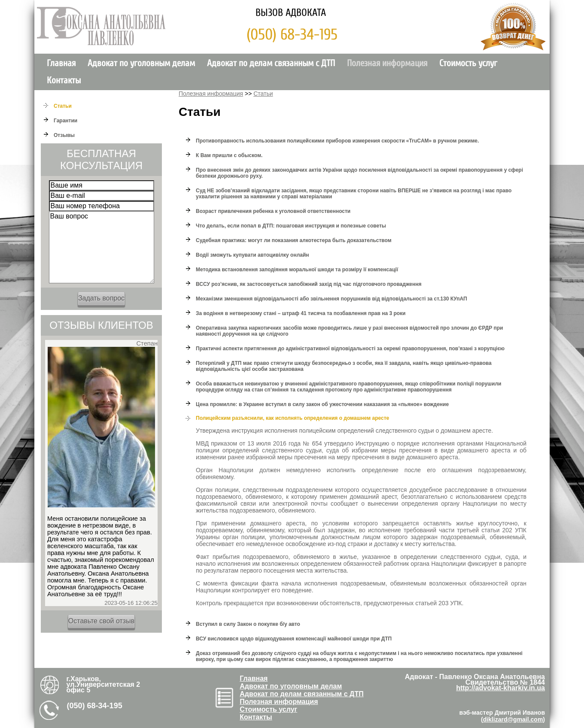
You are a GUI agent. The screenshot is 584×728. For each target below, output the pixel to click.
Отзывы (64, 135)
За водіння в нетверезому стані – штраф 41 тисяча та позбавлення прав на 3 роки (301, 313)
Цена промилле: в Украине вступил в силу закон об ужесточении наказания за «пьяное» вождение (322, 404)
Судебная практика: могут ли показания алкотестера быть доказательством (294, 240)
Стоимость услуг (468, 63)
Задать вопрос (101, 298)
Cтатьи (63, 106)
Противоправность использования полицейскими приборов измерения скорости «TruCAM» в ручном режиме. (337, 141)
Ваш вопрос (102, 247)
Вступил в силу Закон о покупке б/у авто (248, 624)
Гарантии (65, 121)
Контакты (64, 80)
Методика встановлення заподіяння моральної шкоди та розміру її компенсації (297, 270)
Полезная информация (387, 63)
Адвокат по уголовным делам (141, 63)
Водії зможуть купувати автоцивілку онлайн (252, 255)
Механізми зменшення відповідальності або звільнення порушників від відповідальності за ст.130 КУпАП (332, 299)
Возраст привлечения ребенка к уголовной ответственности (273, 211)
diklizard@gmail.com (513, 719)
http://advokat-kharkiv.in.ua (500, 688)
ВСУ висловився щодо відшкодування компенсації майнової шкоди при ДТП (294, 639)
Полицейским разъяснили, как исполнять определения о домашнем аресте (292, 418)
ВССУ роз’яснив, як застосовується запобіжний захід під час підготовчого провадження (309, 284)
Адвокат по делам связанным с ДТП (271, 63)
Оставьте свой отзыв (101, 621)
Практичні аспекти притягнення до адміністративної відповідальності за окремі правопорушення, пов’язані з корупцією (350, 349)
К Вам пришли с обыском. (229, 155)
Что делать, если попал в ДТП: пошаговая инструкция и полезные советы (291, 226)
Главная (61, 63)
